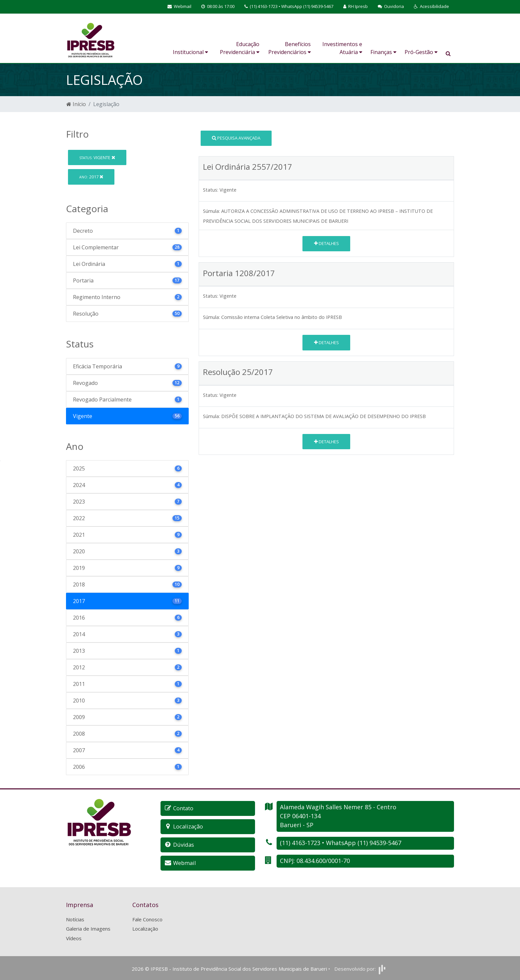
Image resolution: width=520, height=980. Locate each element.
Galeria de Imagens (88, 928)
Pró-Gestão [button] (421, 52)
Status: (211, 190)
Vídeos (74, 937)
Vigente (97, 157)
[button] (431, 7)
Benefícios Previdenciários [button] (290, 48)
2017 (91, 177)
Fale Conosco (147, 918)
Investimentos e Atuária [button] (342, 48)
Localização (145, 928)
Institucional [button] (190, 52)
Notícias (75, 918)
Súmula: (211, 211)
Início (76, 104)
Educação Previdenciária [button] (240, 48)
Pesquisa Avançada (236, 138)
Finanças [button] (383, 52)
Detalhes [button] (326, 243)
